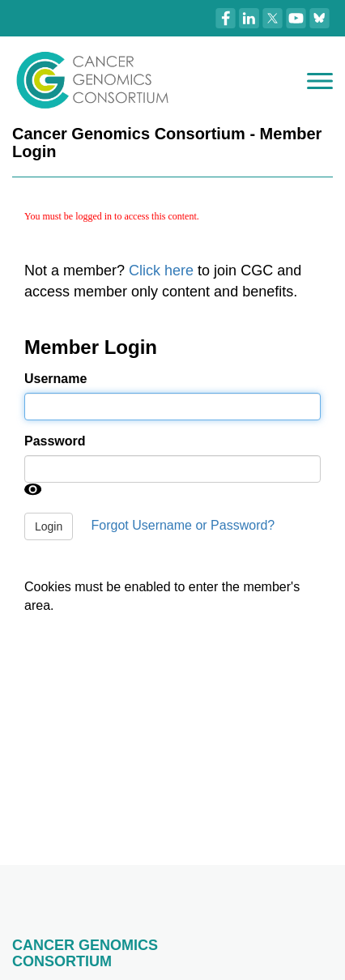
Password (55, 441)
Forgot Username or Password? (183, 526)
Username (55, 379)
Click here (161, 271)
